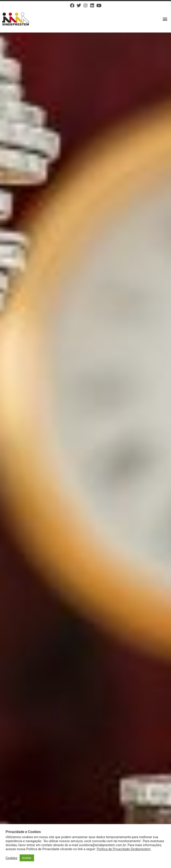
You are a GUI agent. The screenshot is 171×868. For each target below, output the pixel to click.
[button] (165, 19)
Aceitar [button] (27, 858)
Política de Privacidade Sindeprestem (124, 849)
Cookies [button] (11, 858)
